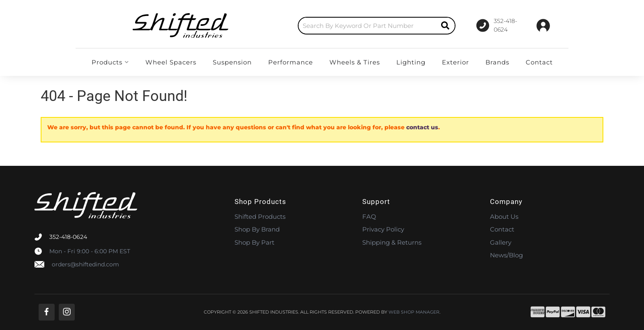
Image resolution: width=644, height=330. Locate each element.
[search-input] (329, 26)
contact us (422, 127)
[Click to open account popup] (543, 25)
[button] (339, 26)
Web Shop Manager (414, 312)
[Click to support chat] (495, 25)
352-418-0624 (68, 237)
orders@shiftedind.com (85, 264)
